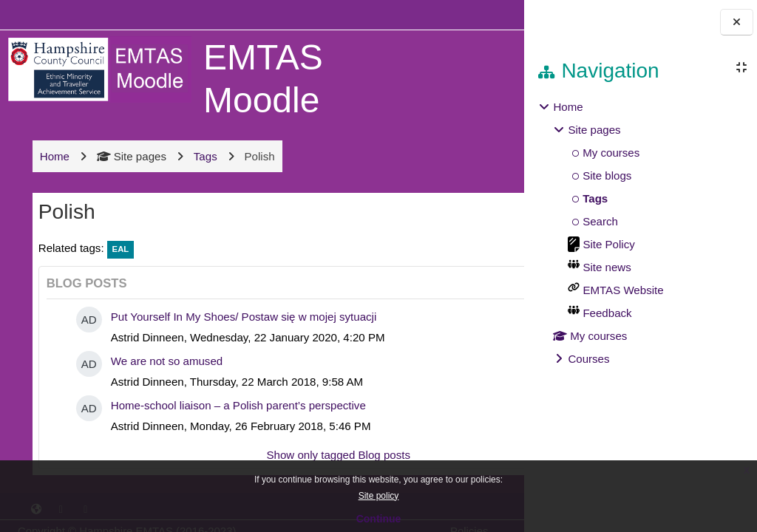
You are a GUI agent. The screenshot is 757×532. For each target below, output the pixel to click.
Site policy (379, 496)
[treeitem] (640, 233)
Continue (379, 519)
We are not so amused (165, 361)
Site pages (130, 156)
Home (568, 107)
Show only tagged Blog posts (269, 455)
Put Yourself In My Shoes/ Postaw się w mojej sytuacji (242, 317)
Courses (588, 359)
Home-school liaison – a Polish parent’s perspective (237, 405)
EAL (119, 249)
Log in (481, 14)
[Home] (98, 68)
